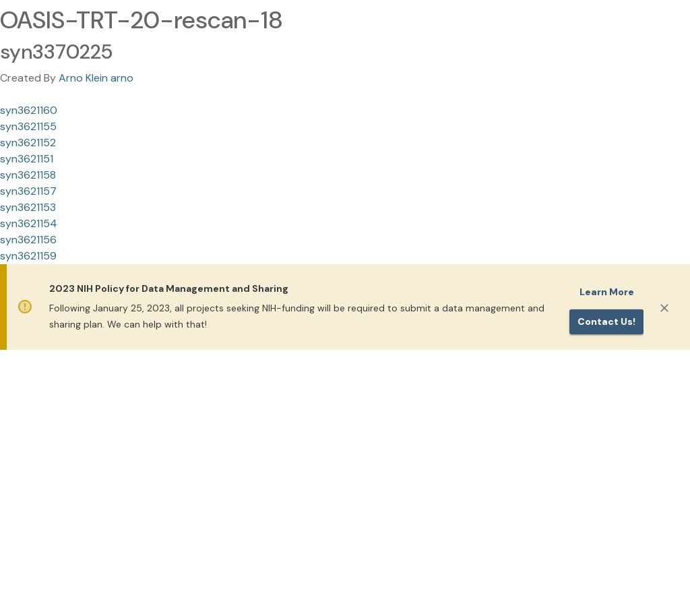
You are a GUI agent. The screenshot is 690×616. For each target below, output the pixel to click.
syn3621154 (29, 223)
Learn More (607, 292)
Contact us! (606, 321)
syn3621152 (28, 143)
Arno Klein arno (96, 78)
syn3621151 (27, 159)
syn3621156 (28, 240)
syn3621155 (28, 126)
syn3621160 (29, 110)
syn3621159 (28, 256)
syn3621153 (28, 207)
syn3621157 (28, 191)
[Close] (664, 308)
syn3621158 (28, 175)
